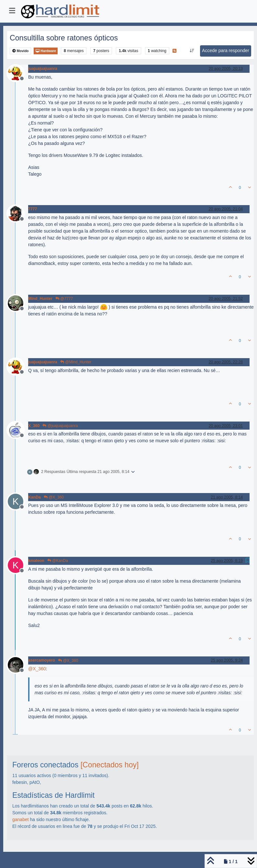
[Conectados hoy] (110, 765)
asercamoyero (42, 660)
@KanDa (58, 561)
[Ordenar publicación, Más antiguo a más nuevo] (192, 51)
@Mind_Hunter (76, 362)
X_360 (34, 426)
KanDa (34, 497)
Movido (21, 51)
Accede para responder (226, 50)
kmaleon (36, 561)
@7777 (64, 299)
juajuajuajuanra (43, 69)
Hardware (46, 51)
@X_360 (54, 497)
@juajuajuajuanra (60, 426)
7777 (33, 209)
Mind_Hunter (40, 299)
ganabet (21, 819)
